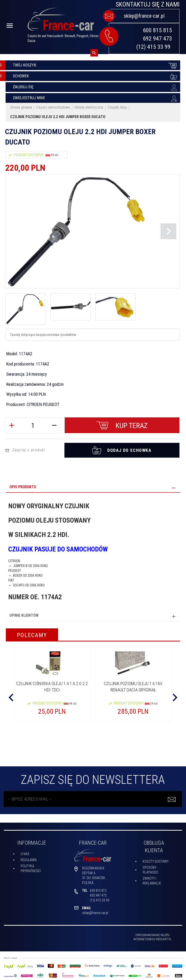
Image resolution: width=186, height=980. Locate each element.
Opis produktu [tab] (23, 485)
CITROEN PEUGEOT (43, 404)
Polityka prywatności (31, 866)
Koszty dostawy (156, 859)
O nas (25, 852)
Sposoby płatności (150, 868)
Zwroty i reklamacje (152, 879)
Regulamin (29, 858)
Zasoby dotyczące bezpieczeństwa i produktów (43, 335)
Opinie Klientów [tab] (24, 613)
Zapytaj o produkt (25, 448)
